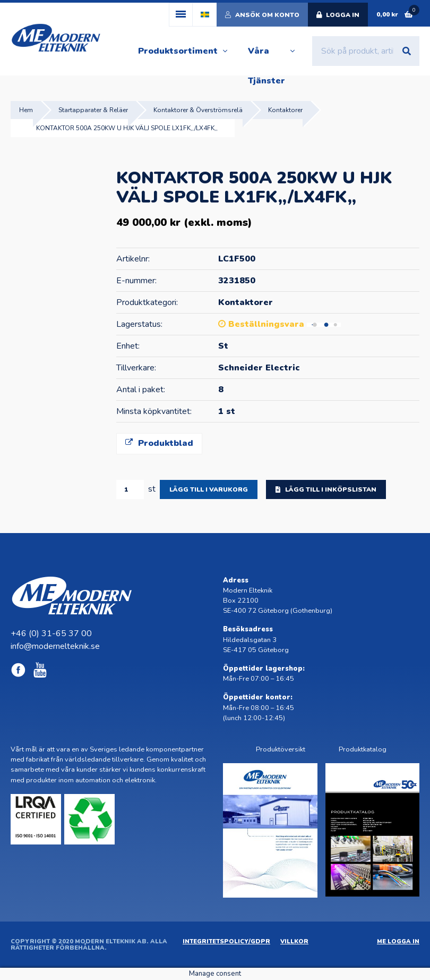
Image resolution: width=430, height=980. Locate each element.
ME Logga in (398, 941)
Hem (26, 110)
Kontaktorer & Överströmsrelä (198, 110)
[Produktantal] (130, 489)
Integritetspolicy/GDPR (226, 941)
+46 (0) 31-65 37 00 (51, 633)
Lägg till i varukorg (209, 489)
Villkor (294, 941)
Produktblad (159, 443)
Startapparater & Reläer (93, 110)
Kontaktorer (285, 110)
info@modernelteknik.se (55, 646)
